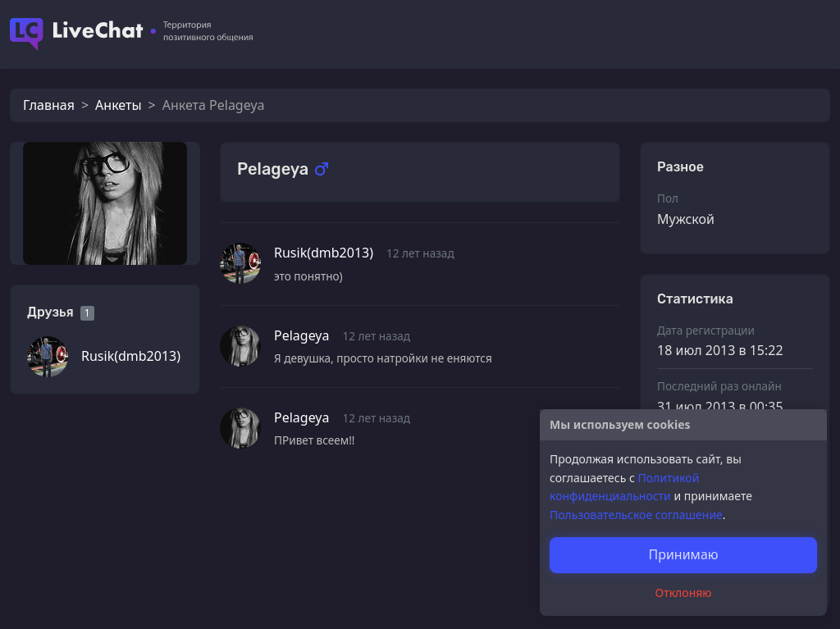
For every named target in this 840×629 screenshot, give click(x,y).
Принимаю (683, 554)
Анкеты (118, 105)
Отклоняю (684, 593)
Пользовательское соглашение (636, 515)
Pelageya (302, 335)
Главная (49, 105)
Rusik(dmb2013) (131, 356)
